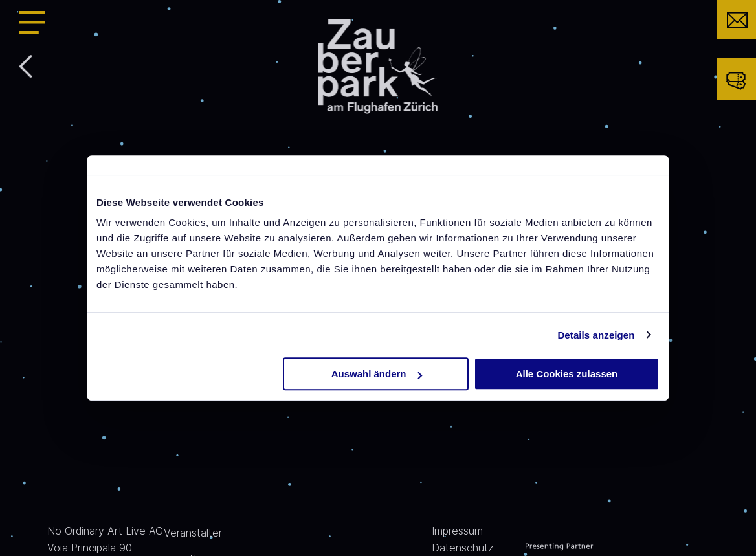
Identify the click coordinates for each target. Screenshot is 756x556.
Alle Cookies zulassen (567, 374)
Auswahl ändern (377, 374)
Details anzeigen (596, 335)
